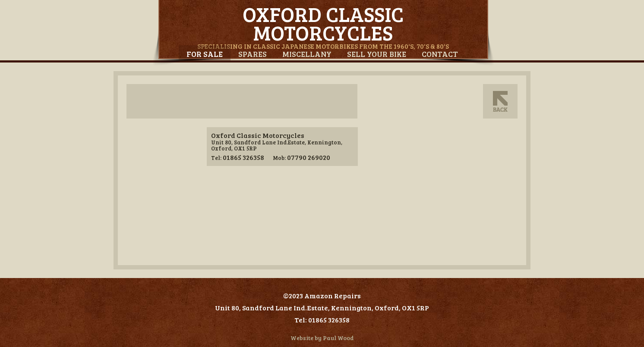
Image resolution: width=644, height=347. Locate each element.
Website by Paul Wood (322, 338)
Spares (253, 54)
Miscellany (307, 54)
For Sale (205, 54)
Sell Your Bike (377, 54)
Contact (440, 54)
